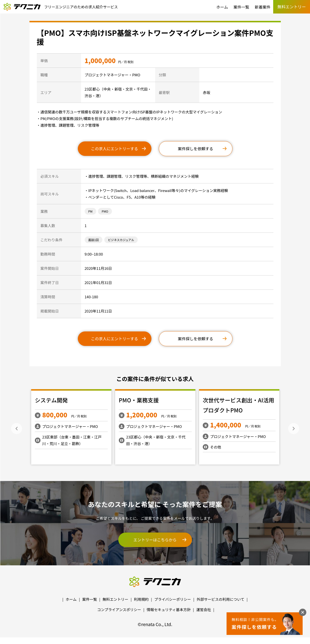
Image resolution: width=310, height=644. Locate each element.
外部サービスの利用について (221, 599)
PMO (105, 211)
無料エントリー (115, 599)
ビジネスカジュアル (121, 240)
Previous (17, 429)
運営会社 (203, 610)
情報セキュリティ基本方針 (169, 610)
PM (90, 211)
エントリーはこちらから (155, 540)
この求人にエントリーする (114, 149)
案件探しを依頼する (195, 149)
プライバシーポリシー (173, 599)
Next (294, 429)
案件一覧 (241, 7)
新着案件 (263, 7)
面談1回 (94, 240)
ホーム (222, 7)
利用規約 (141, 599)
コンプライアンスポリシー (119, 610)
